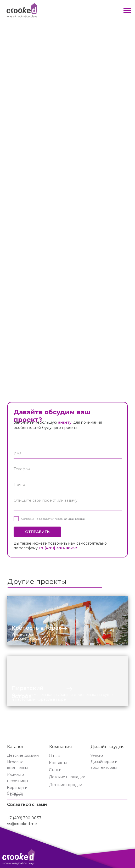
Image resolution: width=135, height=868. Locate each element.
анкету (65, 422)
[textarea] (68, 503)
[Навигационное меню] (127, 10)
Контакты (58, 763)
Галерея (15, 794)
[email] (68, 485)
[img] (67, 621)
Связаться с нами (27, 805)
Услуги (97, 756)
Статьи (55, 770)
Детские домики (23, 755)
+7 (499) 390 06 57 (24, 818)
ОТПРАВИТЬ (37, 532)
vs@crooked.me (22, 824)
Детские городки (66, 785)
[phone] (68, 469)
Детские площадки (67, 777)
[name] (68, 453)
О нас (54, 756)
